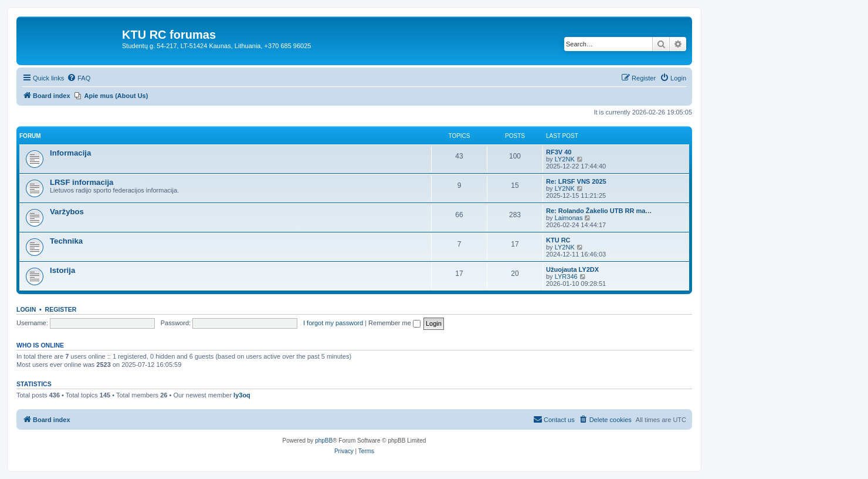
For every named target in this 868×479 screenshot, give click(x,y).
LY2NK (565, 159)
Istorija (62, 270)
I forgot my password (333, 323)
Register (61, 309)
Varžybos (67, 212)
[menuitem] (79, 78)
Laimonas (569, 218)
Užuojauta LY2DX (572, 269)
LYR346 (566, 276)
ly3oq (242, 395)
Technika (66, 241)
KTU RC (558, 240)
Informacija (70, 153)
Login (26, 309)
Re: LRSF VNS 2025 (576, 181)
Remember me (394, 323)
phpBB (324, 441)
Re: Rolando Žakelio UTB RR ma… (599, 211)
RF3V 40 (559, 152)
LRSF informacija (82, 182)
